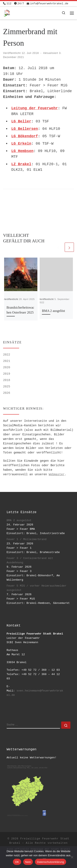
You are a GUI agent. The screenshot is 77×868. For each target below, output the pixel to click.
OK (17, 862)
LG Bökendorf (25, 136)
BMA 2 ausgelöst (53, 311)
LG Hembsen (22, 151)
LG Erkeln (21, 144)
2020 (7, 367)
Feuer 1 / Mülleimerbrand (26, 539)
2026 (7, 393)
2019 (7, 374)
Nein (28, 862)
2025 (7, 387)
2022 (7, 355)
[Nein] (72, 857)
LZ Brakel (21, 164)
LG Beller (21, 121)
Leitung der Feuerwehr (35, 108)
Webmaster (57, 474)
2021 (7, 361)
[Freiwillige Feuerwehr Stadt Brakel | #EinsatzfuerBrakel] (7, 13)
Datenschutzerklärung (50, 862)
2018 (7, 380)
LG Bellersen (25, 129)
